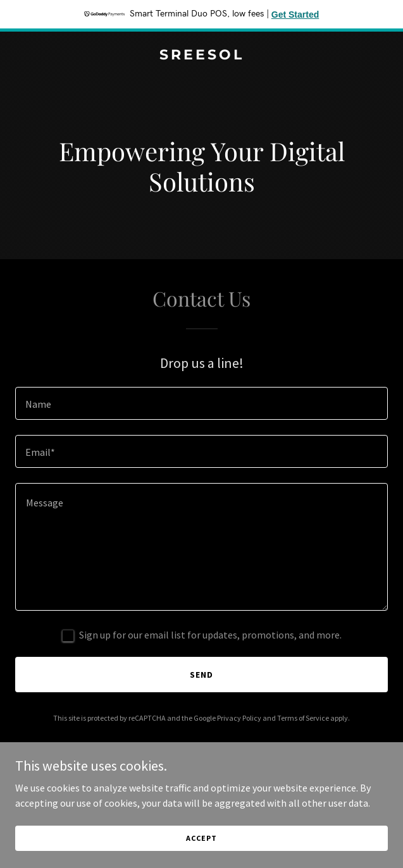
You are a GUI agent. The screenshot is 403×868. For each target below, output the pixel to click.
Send (201, 675)
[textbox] (201, 403)
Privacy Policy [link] (239, 718)
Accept (201, 838)
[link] (201, 56)
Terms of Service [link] (303, 718)
